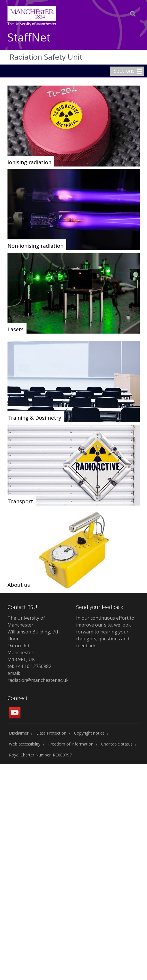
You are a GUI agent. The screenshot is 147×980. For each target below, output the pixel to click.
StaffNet (29, 38)
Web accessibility (25, 744)
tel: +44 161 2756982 (29, 666)
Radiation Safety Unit (46, 57)
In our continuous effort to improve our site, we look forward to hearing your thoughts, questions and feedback (105, 632)
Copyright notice (89, 733)
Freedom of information (71, 744)
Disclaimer (19, 733)
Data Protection (51, 733)
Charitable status (117, 744)
